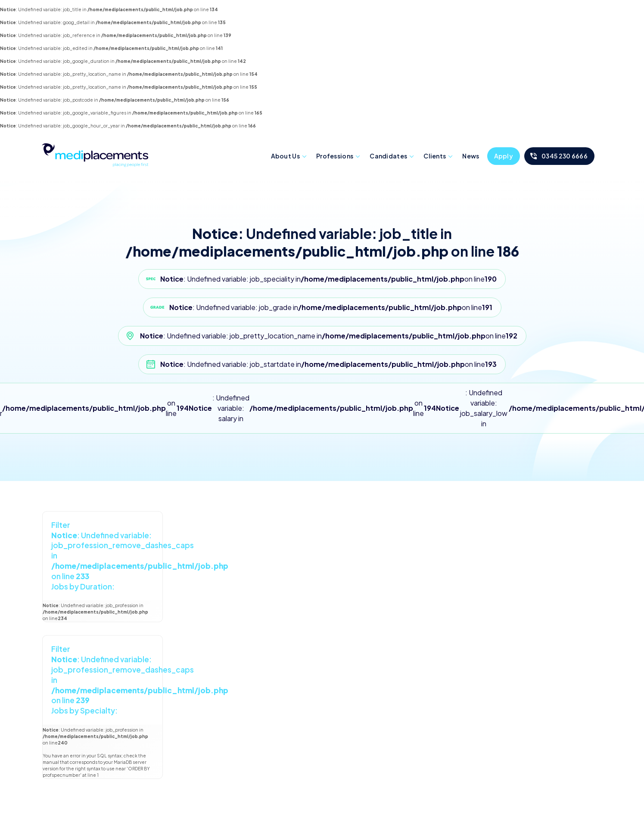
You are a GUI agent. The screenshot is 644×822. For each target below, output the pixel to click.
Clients (435, 156)
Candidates (388, 156)
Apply (504, 156)
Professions (335, 156)
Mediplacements (95, 154)
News (471, 156)
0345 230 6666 (565, 156)
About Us (285, 156)
